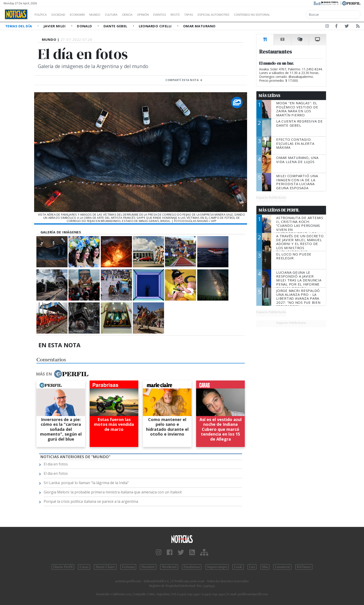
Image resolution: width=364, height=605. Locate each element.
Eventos (181, 15)
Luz (252, 567)
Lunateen (282, 567)
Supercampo (217, 567)
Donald (85, 26)
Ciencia (143, 15)
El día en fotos (56, 464)
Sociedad (63, 15)
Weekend (169, 567)
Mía (265, 567)
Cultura (124, 15)
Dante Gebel (116, 26)
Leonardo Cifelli (156, 26)
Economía (85, 15)
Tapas (215, 15)
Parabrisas (192, 567)
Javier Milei (55, 26)
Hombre (148, 567)
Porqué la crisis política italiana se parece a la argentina (91, 501)
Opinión (162, 15)
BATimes (304, 567)
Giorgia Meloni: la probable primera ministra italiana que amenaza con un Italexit (113, 492)
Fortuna (128, 567)
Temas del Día (19, 26)
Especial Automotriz (244, 15)
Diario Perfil (63, 567)
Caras (84, 567)
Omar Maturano (199, 26)
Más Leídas (269, 96)
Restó (199, 15)
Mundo (105, 15)
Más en (62, 374)
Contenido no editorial (291, 15)
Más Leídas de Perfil (279, 210)
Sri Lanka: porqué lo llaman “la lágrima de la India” (86, 483)
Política (42, 15)
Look (238, 567)
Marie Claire (105, 567)
